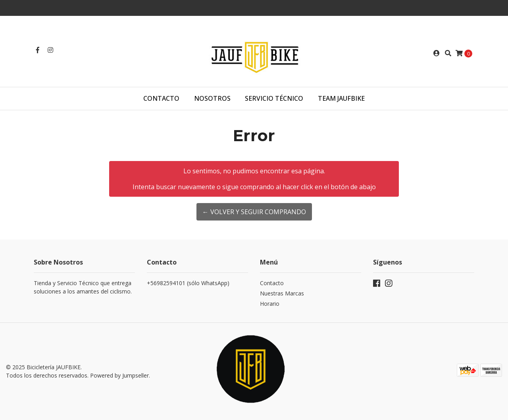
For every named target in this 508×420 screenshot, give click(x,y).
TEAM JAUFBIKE (341, 98)
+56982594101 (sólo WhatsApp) (188, 283)
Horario (270, 304)
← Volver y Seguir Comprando (254, 212)
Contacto (161, 98)
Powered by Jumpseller (119, 375)
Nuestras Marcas (282, 293)
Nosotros (212, 98)
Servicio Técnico (274, 98)
